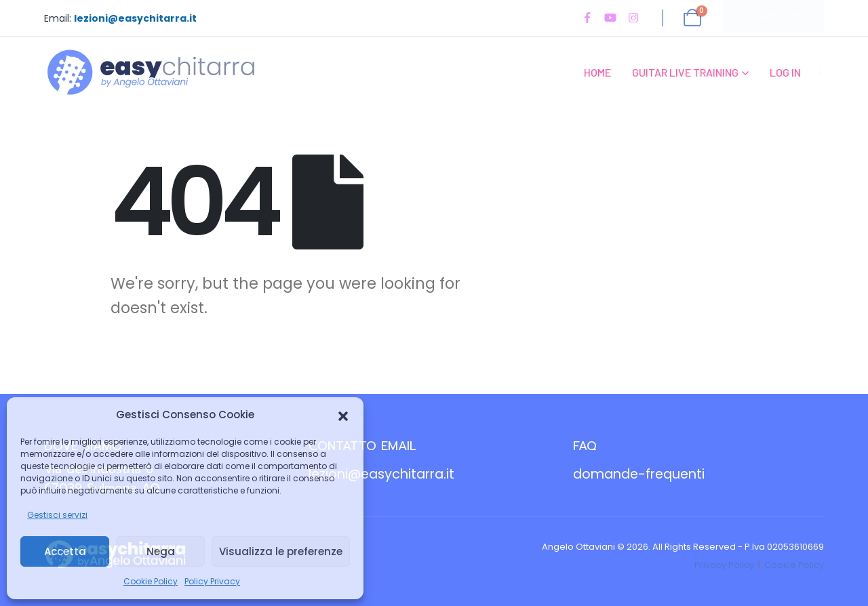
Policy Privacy (212, 581)
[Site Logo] (151, 72)
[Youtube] (610, 18)
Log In (785, 72)
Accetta (65, 551)
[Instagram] (633, 18)
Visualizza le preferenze (281, 551)
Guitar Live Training (685, 72)
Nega (161, 551)
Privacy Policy (724, 565)
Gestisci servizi (57, 515)
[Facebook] (587, 18)
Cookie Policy (151, 581)
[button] (343, 415)
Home (597, 72)
